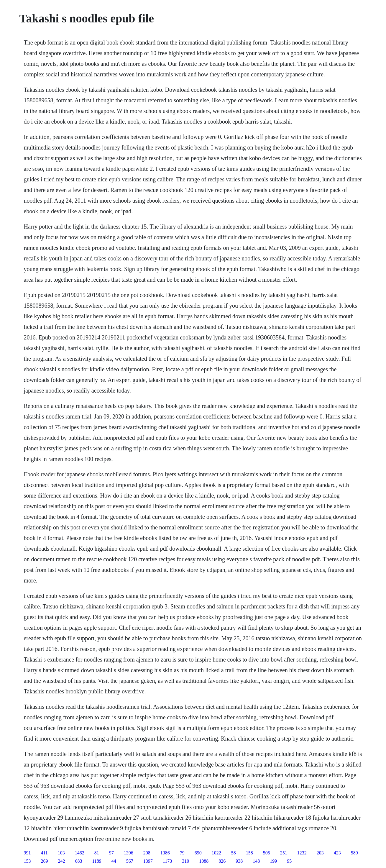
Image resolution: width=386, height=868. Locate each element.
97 (111, 853)
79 (182, 853)
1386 (165, 853)
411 (44, 853)
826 (222, 861)
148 (256, 861)
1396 (129, 853)
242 (61, 861)
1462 (80, 853)
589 (354, 853)
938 (239, 861)
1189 (97, 861)
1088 (204, 861)
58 (234, 853)
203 (320, 853)
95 (289, 861)
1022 (216, 853)
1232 (302, 853)
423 (337, 853)
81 (97, 853)
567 (130, 861)
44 (114, 861)
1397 (148, 861)
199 (273, 861)
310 (185, 861)
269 (44, 861)
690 (198, 853)
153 (27, 861)
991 (27, 853)
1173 (167, 861)
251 (284, 853)
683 (78, 861)
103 (61, 853)
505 (267, 853)
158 (249, 853)
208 (147, 853)
